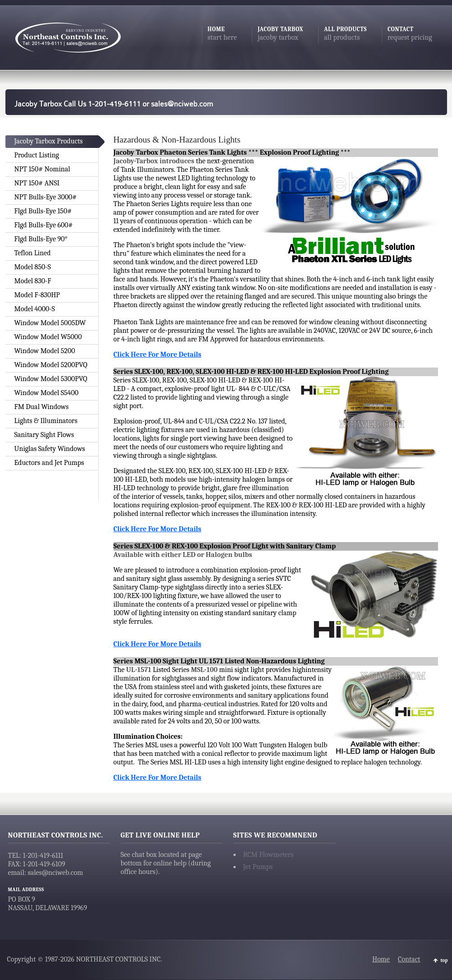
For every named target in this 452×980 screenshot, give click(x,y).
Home (381, 959)
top (444, 960)
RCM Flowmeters (269, 855)
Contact (409, 959)
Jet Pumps (258, 867)
